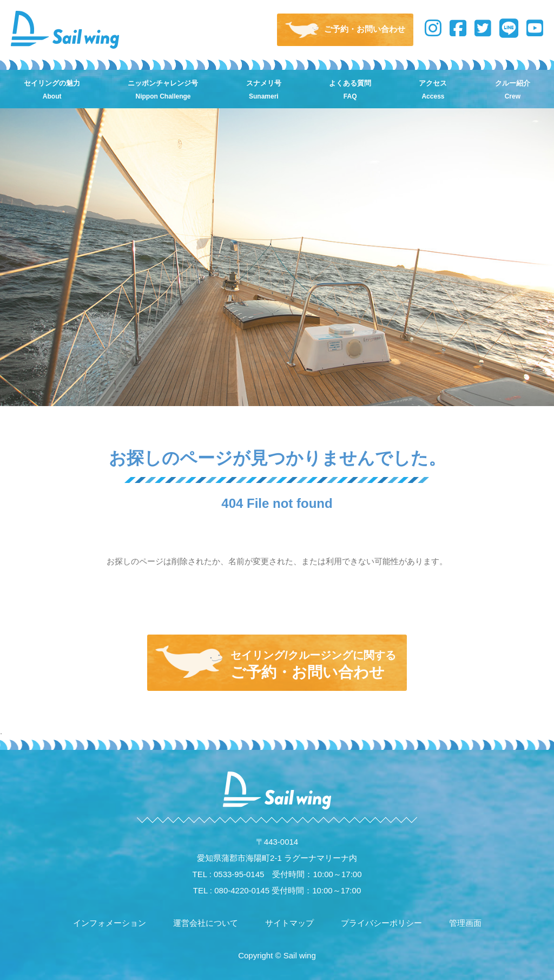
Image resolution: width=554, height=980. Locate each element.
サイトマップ (289, 923)
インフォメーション (110, 923)
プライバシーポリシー (381, 923)
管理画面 (465, 923)
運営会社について (206, 923)
